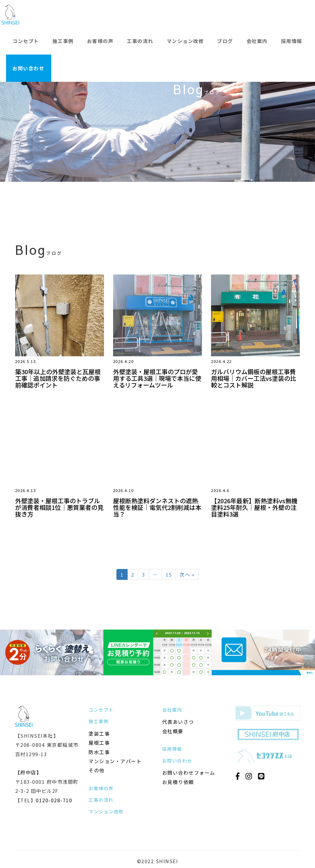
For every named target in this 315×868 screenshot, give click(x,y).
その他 (97, 770)
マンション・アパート (115, 761)
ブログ (225, 41)
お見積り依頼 (178, 782)
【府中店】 (28, 772)
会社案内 (257, 41)
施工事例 (63, 41)
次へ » (187, 574)
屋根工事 (99, 743)
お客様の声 (100, 41)
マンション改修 (185, 41)
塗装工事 (99, 733)
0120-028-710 (54, 800)
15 (169, 574)
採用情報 (292, 41)
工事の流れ (140, 41)
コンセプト (26, 41)
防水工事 (99, 752)
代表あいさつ (178, 722)
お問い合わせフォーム (189, 773)
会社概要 (173, 731)
